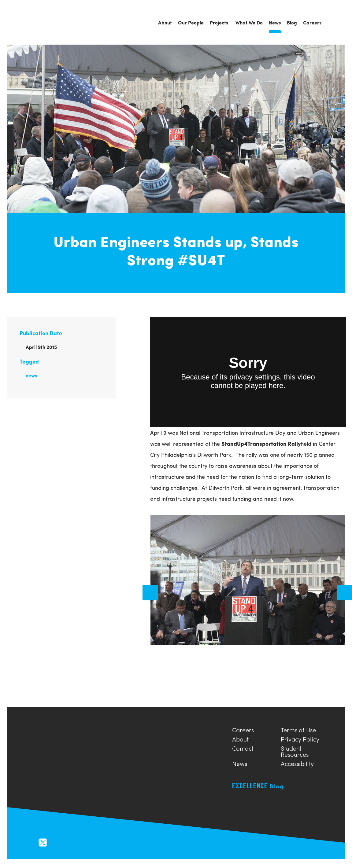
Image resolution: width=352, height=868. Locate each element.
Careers (243, 729)
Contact (243, 747)
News (240, 763)
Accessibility (297, 763)
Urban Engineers (41, 23)
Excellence (258, 786)
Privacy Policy (300, 738)
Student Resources (295, 751)
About (240, 738)
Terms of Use (298, 729)
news (31, 375)
